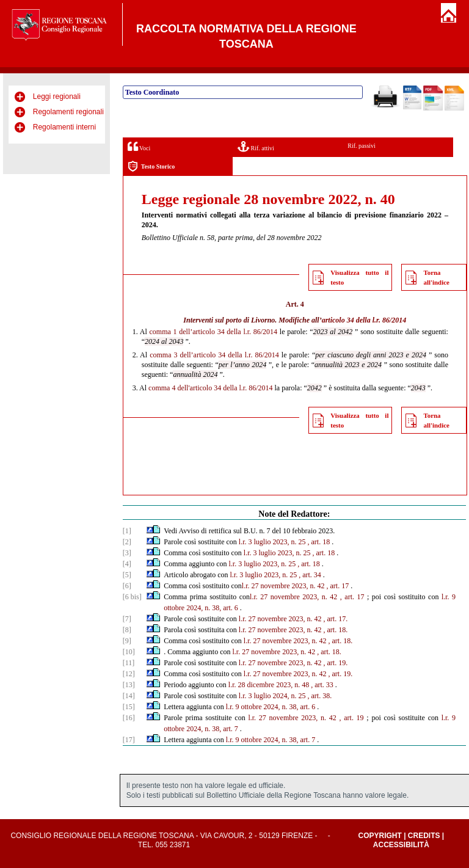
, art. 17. (336, 619)
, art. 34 (310, 575)
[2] (127, 542)
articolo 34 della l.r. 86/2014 (364, 320)
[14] (129, 696)
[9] (127, 641)
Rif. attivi (256, 146)
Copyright (380, 836)
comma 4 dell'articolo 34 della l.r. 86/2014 (210, 388)
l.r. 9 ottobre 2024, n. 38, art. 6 (271, 707)
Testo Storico (151, 166)
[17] (129, 740)
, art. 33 (322, 685)
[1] (127, 531)
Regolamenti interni (64, 127)
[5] (127, 575)
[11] (129, 663)
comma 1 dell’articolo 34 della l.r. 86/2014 (214, 332)
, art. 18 (319, 542)
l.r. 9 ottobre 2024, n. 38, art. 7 (271, 740)
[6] (127, 586)
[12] (129, 674)
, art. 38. (320, 696)
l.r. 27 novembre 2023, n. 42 (283, 586)
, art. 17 (338, 586)
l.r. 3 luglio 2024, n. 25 (272, 696)
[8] (127, 630)
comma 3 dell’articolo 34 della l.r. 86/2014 (214, 355)
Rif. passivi (362, 146)
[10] (129, 652)
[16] (129, 718)
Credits (424, 836)
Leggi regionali (57, 97)
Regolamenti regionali (68, 112)
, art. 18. (336, 630)
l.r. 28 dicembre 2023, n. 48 (269, 685)
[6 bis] (132, 597)
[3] (127, 553)
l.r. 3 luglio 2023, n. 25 (272, 542)
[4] (127, 564)
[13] (129, 685)
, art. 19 (352, 718)
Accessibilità (401, 845)
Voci (139, 146)
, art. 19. (336, 663)
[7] (127, 619)
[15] (129, 707)
